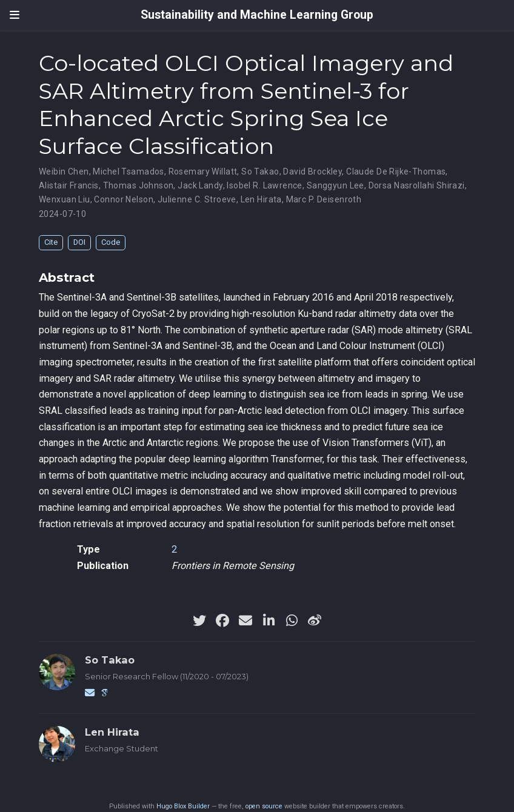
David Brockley (312, 171)
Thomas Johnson (139, 185)
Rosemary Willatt (203, 171)
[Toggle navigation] (15, 15)
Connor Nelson (123, 199)
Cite (51, 242)
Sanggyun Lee (335, 185)
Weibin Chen (64, 171)
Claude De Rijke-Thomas (396, 171)
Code (111, 242)
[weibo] (315, 621)
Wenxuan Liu (65, 199)
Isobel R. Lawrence (265, 185)
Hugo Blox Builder (183, 806)
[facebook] (222, 621)
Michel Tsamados (128, 171)
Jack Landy (200, 185)
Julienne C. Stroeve (197, 199)
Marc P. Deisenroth (324, 199)
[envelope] (245, 621)
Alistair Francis (69, 185)
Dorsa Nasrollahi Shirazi (417, 185)
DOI (79, 242)
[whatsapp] (292, 621)
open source (264, 806)
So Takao (260, 171)
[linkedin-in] (269, 621)
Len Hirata (261, 199)
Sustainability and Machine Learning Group (257, 15)
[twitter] (199, 621)
